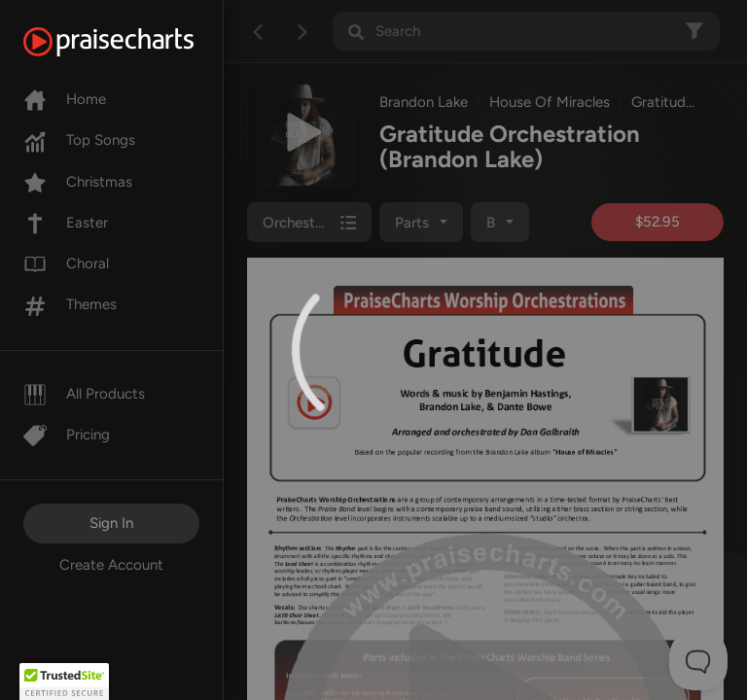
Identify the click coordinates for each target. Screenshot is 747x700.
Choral (66, 263)
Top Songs (79, 140)
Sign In (111, 523)
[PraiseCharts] (133, 42)
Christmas (78, 182)
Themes (70, 304)
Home (65, 99)
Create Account (111, 565)
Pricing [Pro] (67, 435)
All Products (84, 394)
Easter (66, 223)
